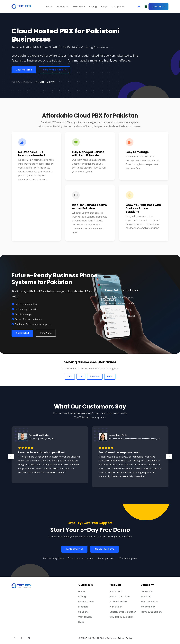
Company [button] (117, 7)
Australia (95, 377)
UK (81, 377)
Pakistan (28, 82)
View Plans (46, 333)
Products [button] (62, 7)
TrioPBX (16, 82)
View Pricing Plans (54, 70)
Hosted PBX (116, 592)
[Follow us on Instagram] (14, 638)
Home (49, 7)
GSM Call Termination (121, 617)
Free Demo (158, 7)
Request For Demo (104, 561)
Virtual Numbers (118, 602)
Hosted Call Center (120, 597)
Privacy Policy (148, 607)
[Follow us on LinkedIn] (29, 638)
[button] (169, 468)
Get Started (22, 333)
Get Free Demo (24, 70)
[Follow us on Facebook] (21, 638)
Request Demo (86, 602)
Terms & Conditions (152, 612)
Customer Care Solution (123, 612)
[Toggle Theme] (139, 7)
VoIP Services (85, 617)
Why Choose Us (149, 602)
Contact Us (147, 592)
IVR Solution (116, 607)
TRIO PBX (91, 638)
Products (83, 607)
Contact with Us (74, 561)
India (110, 377)
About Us (146, 597)
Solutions (83, 612)
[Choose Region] (145, 7)
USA (70, 377)
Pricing (93, 7)
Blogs (104, 7)
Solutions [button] (78, 7)
